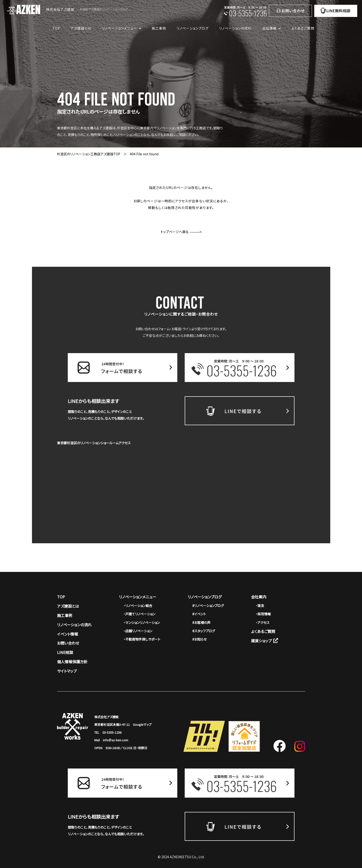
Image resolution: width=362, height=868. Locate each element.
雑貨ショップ (265, 641)
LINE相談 (65, 652)
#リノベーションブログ (208, 606)
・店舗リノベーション (138, 631)
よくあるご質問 (303, 28)
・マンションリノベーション (142, 622)
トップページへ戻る (181, 232)
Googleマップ (142, 724)
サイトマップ (67, 671)
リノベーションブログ (193, 28)
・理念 (260, 606)
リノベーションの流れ (235, 28)
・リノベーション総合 (138, 606)
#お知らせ (199, 639)
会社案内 (259, 597)
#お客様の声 (201, 622)
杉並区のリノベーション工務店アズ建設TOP (89, 154)
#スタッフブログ (204, 631)
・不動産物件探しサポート (142, 639)
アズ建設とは (81, 28)
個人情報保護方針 (72, 662)
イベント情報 (68, 634)
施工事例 (159, 28)
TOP (56, 28)
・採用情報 (263, 614)
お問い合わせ (68, 643)
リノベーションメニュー (138, 597)
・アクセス (263, 622)
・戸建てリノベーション (139, 614)
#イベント (199, 614)
